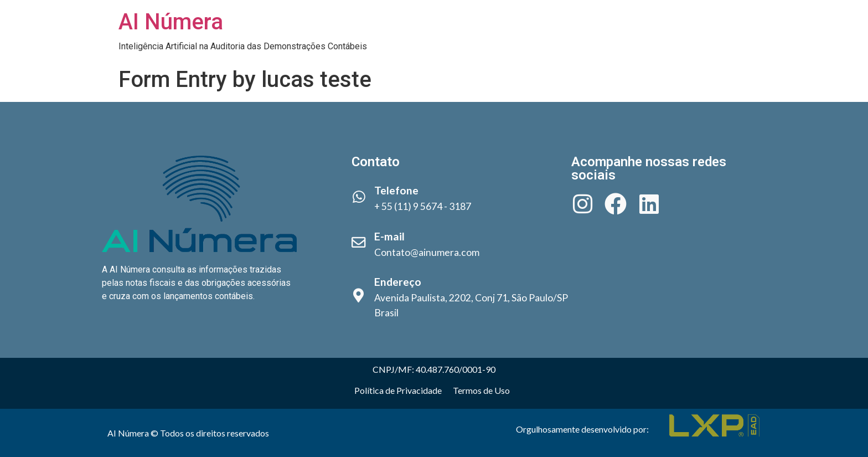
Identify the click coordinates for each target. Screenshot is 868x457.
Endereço (398, 282)
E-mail (389, 236)
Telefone (396, 190)
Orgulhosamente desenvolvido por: (582, 429)
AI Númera (171, 22)
